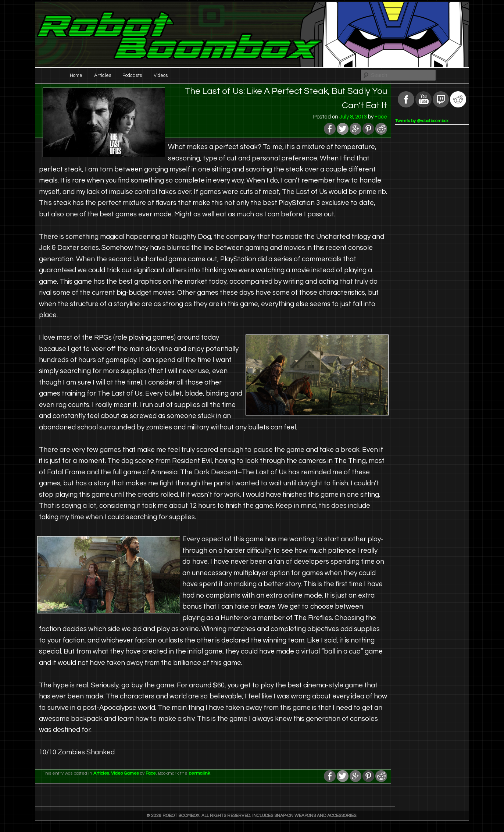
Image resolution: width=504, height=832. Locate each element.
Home (76, 75)
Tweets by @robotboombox (422, 121)
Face (381, 117)
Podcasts (132, 75)
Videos (161, 75)
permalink (199, 773)
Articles (103, 75)
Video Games (125, 773)
